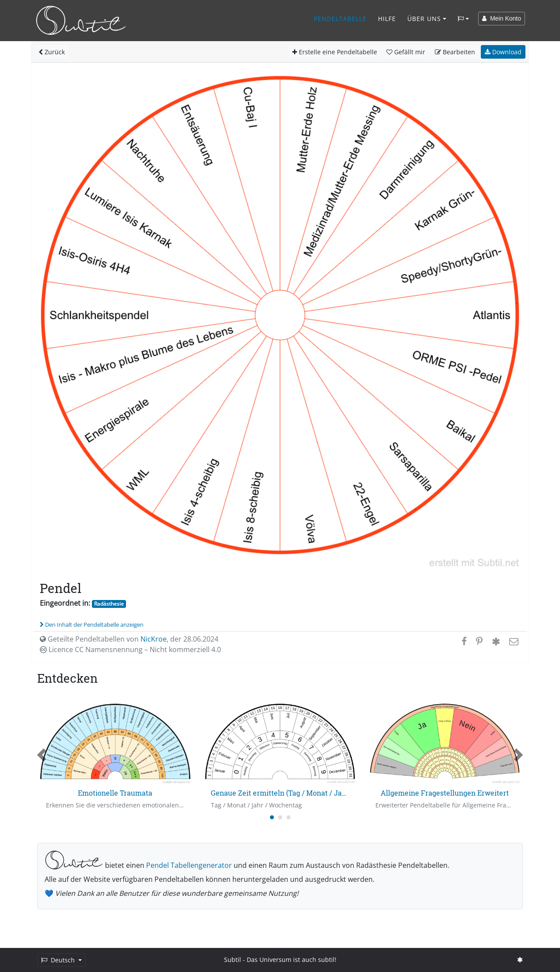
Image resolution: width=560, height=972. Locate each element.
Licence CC (130, 649)
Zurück (52, 52)
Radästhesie (109, 604)
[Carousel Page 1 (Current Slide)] (272, 817)
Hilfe (387, 19)
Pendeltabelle (340, 19)
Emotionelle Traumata (115, 793)
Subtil (233, 960)
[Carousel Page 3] (289, 817)
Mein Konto (502, 18)
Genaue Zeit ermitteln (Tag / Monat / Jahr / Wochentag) (303, 793)
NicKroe (154, 639)
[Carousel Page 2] (280, 817)
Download (503, 52)
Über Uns (424, 19)
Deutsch (59, 960)
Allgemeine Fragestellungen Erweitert (445, 793)
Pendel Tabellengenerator (189, 865)
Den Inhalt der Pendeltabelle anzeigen (92, 625)
